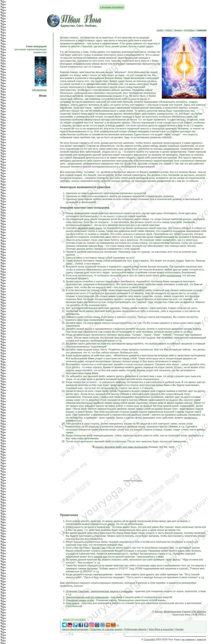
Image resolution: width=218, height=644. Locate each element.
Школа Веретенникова (75, 629)
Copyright (149, 639)
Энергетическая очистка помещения (87, 597)
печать (178, 30)
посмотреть (191, 418)
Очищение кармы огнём (80, 600)
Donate (179, 629)
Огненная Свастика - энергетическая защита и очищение (99, 591)
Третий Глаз (99, 548)
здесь (111, 524)
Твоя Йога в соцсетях (161, 629)
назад (160, 30)
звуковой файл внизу (90, 228)
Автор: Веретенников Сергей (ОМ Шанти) (180, 612)
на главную (188, 639)
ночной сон (101, 557)
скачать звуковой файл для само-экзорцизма (121, 447)
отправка (189, 30)
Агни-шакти (73, 603)
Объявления (39, 90)
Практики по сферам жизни (106, 629)
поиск (169, 30)
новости (201, 639)
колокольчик (174, 275)
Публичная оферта (135, 629)
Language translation (112, 7)
